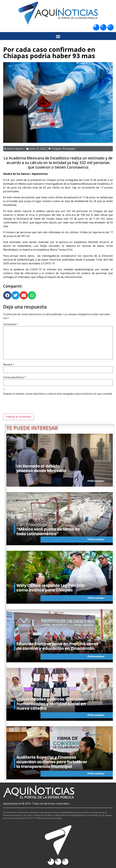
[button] (58, 36)
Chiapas (56, 149)
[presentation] (27, 406)
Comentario (11, 324)
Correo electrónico (14, 377)
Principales (69, 149)
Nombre (9, 365)
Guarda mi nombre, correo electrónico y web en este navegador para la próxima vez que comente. (58, 394)
